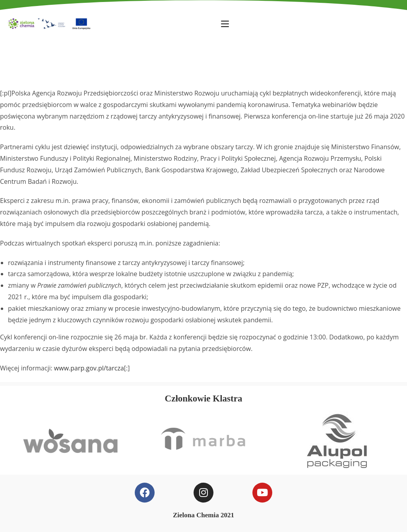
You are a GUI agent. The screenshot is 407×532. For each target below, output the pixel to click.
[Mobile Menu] (225, 23)
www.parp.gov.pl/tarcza (89, 368)
